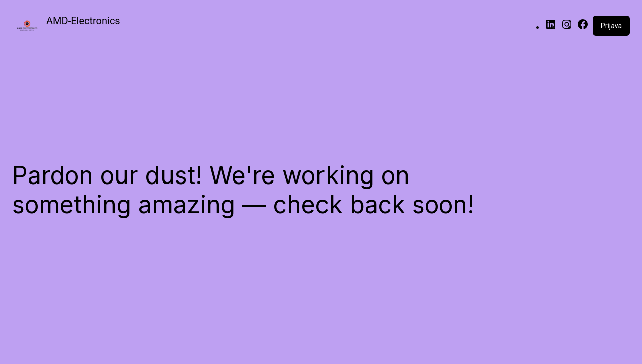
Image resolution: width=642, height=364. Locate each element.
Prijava (611, 26)
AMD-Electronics (83, 21)
